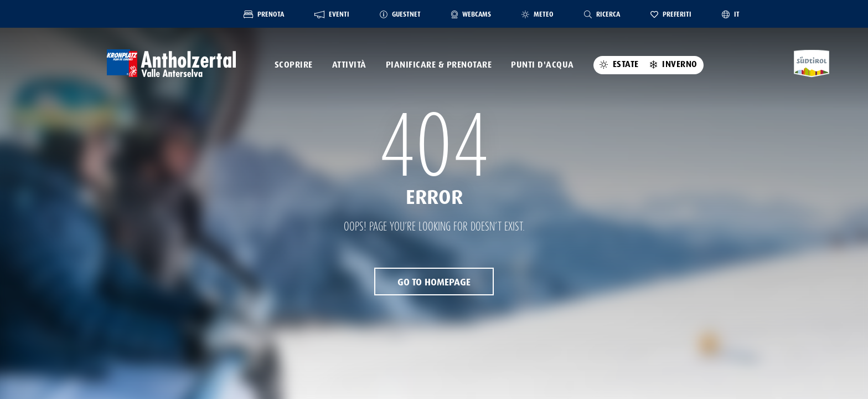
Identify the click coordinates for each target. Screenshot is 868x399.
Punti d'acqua (542, 65)
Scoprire (294, 65)
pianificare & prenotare (439, 65)
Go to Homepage (434, 282)
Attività (349, 65)
